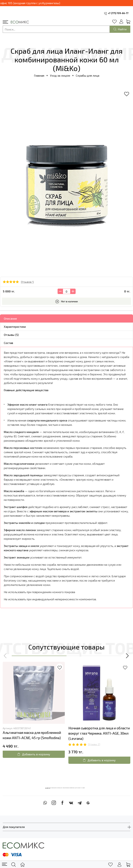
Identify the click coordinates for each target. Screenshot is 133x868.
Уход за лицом (60, 75)
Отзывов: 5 (27, 282)
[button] (5, 656)
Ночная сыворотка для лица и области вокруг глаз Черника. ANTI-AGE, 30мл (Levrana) (99, 733)
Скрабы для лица (88, 75)
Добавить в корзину (34, 754)
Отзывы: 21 (94, 744)
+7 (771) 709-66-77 (118, 13)
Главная (39, 75)
